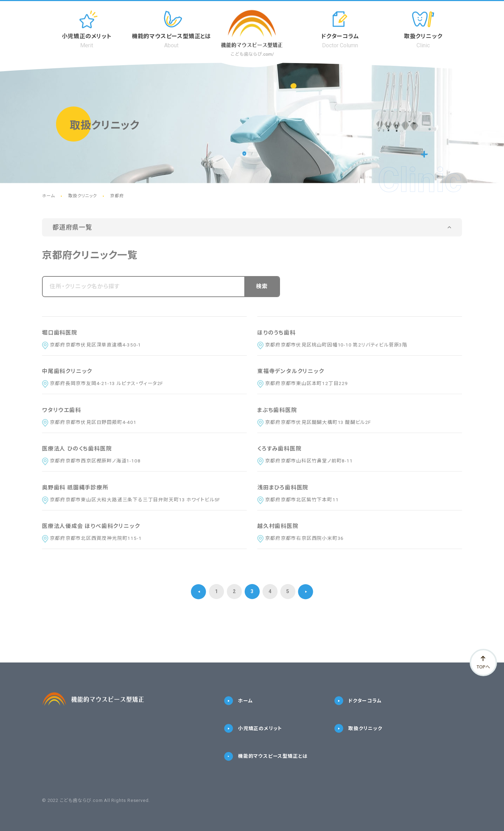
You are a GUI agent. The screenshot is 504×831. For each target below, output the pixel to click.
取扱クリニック (358, 733)
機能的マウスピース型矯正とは (266, 761)
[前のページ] (199, 596)
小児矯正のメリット (253, 733)
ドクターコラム (358, 705)
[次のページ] (306, 596)
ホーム (238, 705)
